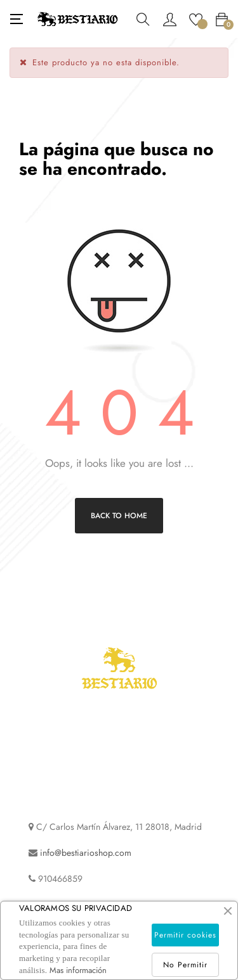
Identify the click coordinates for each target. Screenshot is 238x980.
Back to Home (119, 516)
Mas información (78, 970)
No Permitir (185, 965)
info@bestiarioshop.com (86, 853)
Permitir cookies (185, 935)
